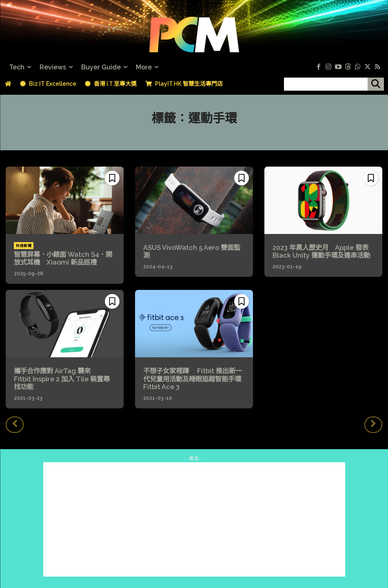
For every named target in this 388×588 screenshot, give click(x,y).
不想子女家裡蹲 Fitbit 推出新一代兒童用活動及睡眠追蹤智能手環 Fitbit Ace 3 (192, 378)
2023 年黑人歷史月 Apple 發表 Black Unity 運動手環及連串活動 (321, 252)
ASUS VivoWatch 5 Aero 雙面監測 (191, 252)
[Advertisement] (194, 519)
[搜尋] (376, 84)
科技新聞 (24, 246)
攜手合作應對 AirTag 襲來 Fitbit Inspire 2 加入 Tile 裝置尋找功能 (64, 374)
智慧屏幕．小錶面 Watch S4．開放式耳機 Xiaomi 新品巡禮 (63, 258)
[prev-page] (15, 424)
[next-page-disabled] (373, 424)
